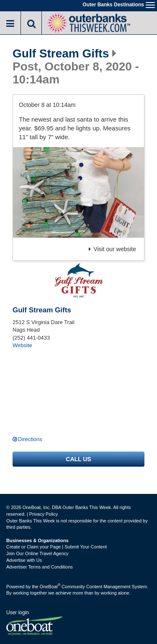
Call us (78, 459)
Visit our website (112, 249)
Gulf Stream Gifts (61, 54)
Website (22, 345)
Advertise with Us (24, 560)
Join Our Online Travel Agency (37, 553)
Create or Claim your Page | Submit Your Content (57, 547)
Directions (30, 439)
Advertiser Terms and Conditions (40, 567)
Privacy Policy (44, 514)
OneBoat (50, 587)
